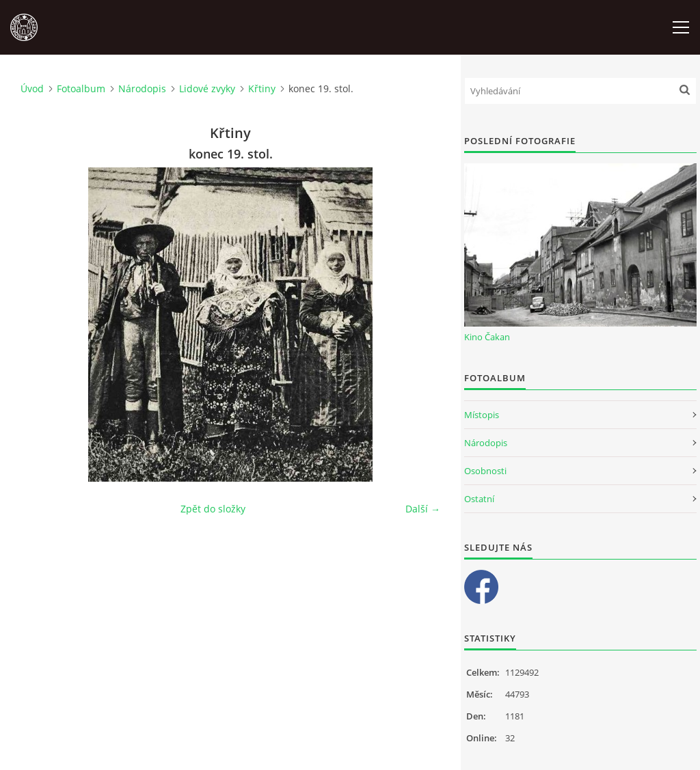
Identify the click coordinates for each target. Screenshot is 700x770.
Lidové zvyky (207, 88)
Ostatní (479, 499)
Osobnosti (485, 471)
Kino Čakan (487, 337)
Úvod (32, 88)
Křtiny (262, 88)
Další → (423, 509)
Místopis (482, 415)
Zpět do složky (213, 509)
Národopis (142, 88)
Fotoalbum (81, 88)
